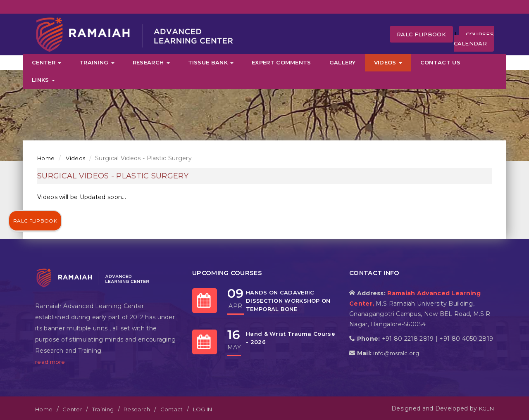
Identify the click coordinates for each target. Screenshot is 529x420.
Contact (172, 409)
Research (151, 62)
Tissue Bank (211, 62)
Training (97, 62)
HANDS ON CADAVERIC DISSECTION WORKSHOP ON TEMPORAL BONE (288, 301)
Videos (388, 62)
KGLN (486, 408)
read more (50, 362)
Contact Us (440, 62)
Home (46, 158)
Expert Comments (281, 62)
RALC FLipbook (421, 34)
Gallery (343, 62)
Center (46, 62)
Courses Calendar (474, 39)
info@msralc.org (396, 353)
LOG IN (203, 409)
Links (43, 80)
